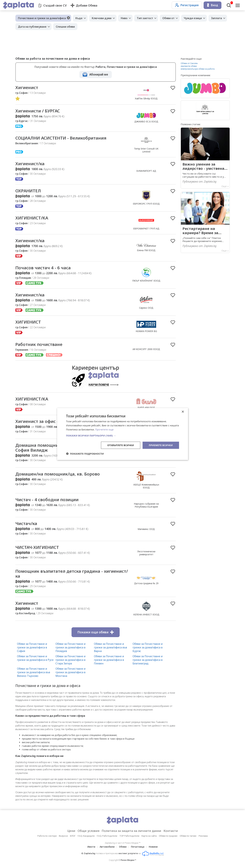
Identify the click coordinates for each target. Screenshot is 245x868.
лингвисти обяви (189, 66)
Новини (153, 847)
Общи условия (88, 831)
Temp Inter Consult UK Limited (146, 150)
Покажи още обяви (96, 632)
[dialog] (123, 434)
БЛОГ (73, 836)
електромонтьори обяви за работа (198, 69)
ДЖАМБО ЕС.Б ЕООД (146, 121)
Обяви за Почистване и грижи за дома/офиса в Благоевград (148, 660)
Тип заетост (145, 18)
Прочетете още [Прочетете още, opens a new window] (104, 429)
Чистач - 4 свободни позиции (47, 500)
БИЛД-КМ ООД (146, 407)
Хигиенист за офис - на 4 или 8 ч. (51, 421)
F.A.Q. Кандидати (86, 836)
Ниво (124, 18)
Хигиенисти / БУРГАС (38, 111)
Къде (79, 18)
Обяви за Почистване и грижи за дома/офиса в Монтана (71, 672)
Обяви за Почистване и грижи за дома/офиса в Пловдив (71, 647)
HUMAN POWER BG (146, 331)
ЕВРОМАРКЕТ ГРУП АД (146, 229)
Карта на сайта (149, 836)
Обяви (123, 847)
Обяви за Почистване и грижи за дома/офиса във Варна (110, 647)
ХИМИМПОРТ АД (146, 171)
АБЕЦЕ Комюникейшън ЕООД (146, 486)
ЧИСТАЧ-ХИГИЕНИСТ (37, 547)
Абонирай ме (99, 74)
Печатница (138, 847)
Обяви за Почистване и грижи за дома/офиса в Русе (35, 658)
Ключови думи (102, 18)
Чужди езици (193, 18)
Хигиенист (27, 87)
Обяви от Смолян (189, 63)
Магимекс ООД (146, 529)
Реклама (203, 836)
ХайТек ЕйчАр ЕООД (146, 98)
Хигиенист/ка (30, 164)
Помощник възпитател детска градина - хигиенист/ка (72, 574)
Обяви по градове (168, 836)
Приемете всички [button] (161, 445)
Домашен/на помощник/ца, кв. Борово (58, 474)
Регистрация (187, 5)
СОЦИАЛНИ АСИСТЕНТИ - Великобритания (61, 138)
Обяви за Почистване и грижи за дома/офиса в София (32, 647)
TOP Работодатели (129, 836)
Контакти (171, 831)
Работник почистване (39, 344)
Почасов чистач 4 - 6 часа (43, 268)
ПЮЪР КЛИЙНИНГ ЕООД (146, 281)
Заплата (217, 18)
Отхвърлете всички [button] (121, 445)
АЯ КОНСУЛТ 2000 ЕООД (146, 349)
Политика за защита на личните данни (131, 831)
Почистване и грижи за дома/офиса (42, 18)
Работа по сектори (47, 836)
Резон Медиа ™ (128, 860)
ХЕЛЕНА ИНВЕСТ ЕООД (146, 614)
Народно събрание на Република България (146, 505)
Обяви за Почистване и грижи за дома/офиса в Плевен (109, 660)
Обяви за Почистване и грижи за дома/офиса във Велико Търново (34, 672)
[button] (123, 435)
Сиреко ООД (146, 308)
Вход (213, 5)
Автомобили (107, 847)
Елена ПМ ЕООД (146, 250)
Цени (71, 831)
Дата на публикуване (32, 27)
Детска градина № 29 (146, 583)
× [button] (183, 412)
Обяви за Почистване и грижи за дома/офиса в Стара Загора (71, 660)
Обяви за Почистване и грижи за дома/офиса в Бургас (148, 647)
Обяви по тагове (188, 836)
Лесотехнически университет (146, 553)
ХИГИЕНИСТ (28, 322)
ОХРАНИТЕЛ (28, 191)
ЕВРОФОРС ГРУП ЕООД (146, 204)
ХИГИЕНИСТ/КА (32, 218)
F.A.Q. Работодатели (107, 836)
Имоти (91, 847)
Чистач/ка (26, 523)
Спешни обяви (65, 27)
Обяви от (168, 18)
